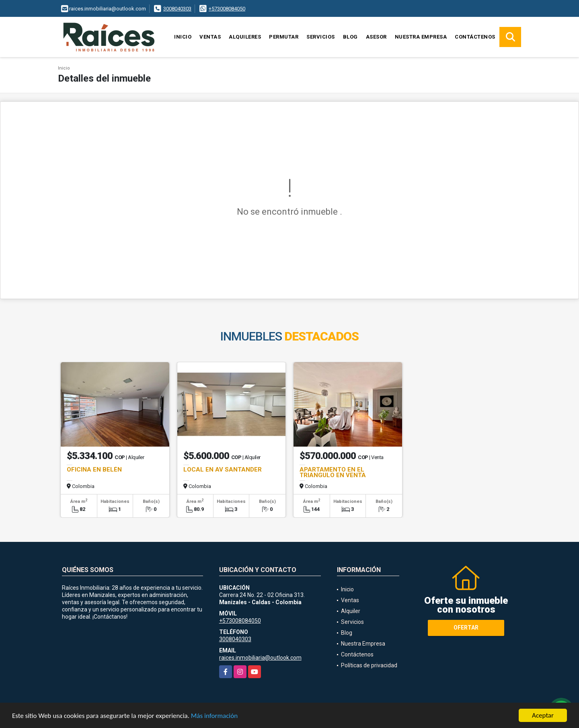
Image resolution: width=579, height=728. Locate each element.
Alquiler (351, 611)
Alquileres (245, 37)
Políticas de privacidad (369, 665)
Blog (350, 37)
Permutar (284, 37)
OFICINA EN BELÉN (94, 470)
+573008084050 (227, 9)
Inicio (183, 37)
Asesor (376, 37)
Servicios (321, 37)
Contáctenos (475, 37)
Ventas (210, 37)
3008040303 (177, 9)
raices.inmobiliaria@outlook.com (260, 658)
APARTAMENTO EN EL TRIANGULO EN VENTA (333, 472)
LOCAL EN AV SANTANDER (223, 470)
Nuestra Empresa (421, 37)
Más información (214, 716)
